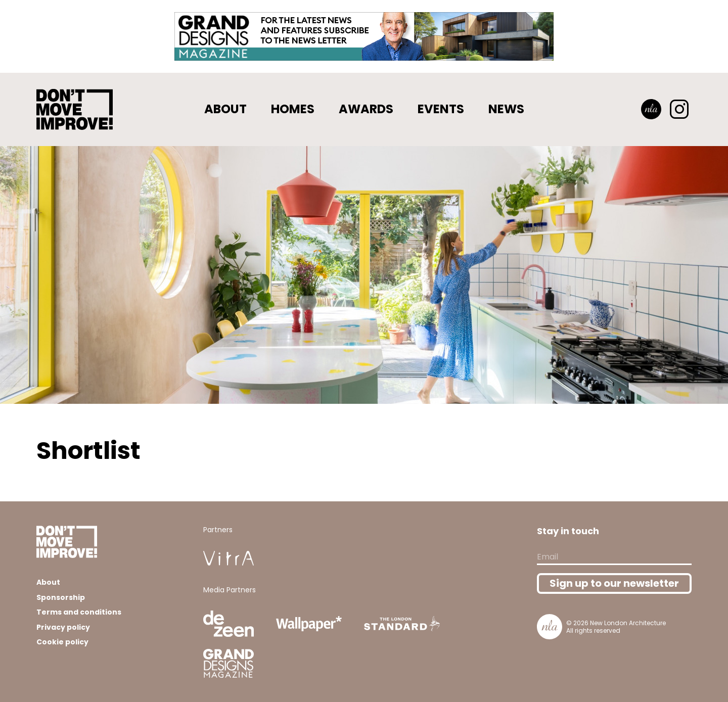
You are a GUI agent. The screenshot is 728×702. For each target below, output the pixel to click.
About (225, 109)
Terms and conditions (79, 612)
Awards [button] (366, 109)
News (506, 109)
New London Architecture (628, 623)
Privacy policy (63, 627)
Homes (293, 109)
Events (441, 109)
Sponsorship (61, 597)
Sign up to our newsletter (614, 583)
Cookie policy (62, 642)
